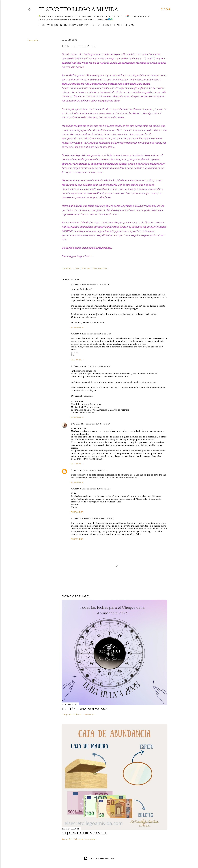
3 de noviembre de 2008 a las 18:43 (98, 518)
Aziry (74, 470)
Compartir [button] (33, 40)
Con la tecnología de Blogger (99, 858)
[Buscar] (166, 9)
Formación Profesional (85, 25)
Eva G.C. (75, 424)
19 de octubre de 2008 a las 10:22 (92, 470)
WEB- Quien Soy (57, 25)
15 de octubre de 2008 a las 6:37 (96, 285)
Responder (77, 327)
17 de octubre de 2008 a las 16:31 (96, 366)
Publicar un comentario (84, 714)
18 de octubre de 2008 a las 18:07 (96, 424)
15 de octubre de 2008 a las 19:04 (97, 334)
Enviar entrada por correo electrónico (90, 268)
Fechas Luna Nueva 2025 (85, 709)
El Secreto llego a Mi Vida (79, 9)
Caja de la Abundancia (84, 833)
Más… (132, 25)
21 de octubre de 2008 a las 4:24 (96, 489)
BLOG (42, 25)
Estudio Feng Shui (115, 25)
